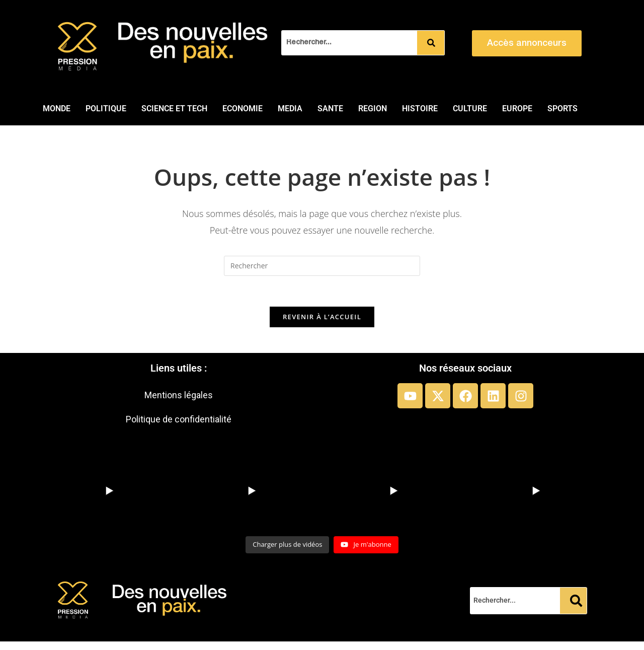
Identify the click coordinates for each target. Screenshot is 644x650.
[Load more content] (287, 545)
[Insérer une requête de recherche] (322, 266)
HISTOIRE (420, 109)
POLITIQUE (106, 109)
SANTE (330, 109)
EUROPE (517, 109)
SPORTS (562, 109)
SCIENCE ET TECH (174, 109)
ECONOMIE (243, 109)
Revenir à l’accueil (322, 317)
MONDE (57, 109)
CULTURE (470, 109)
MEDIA (290, 109)
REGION (373, 109)
